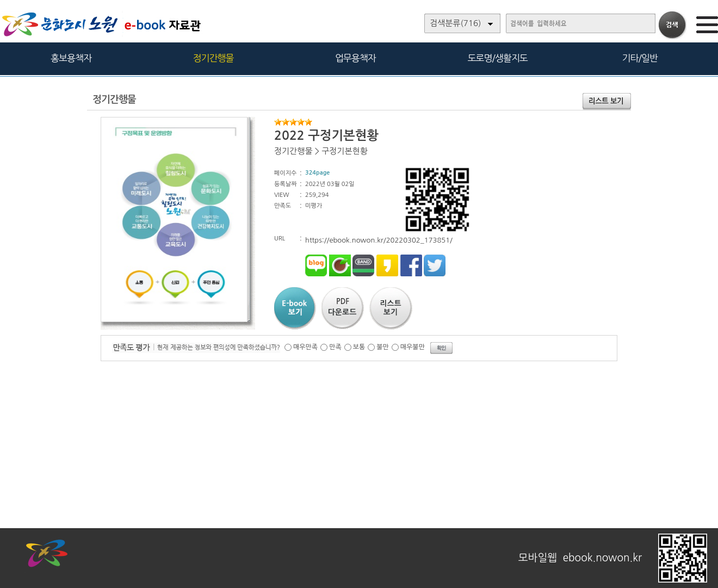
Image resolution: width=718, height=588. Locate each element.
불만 (383, 347)
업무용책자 (355, 58)
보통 (359, 347)
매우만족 (305, 347)
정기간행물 (213, 58)
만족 (335, 347)
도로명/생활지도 (498, 58)
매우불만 (413, 347)
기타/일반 (639, 58)
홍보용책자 (71, 58)
